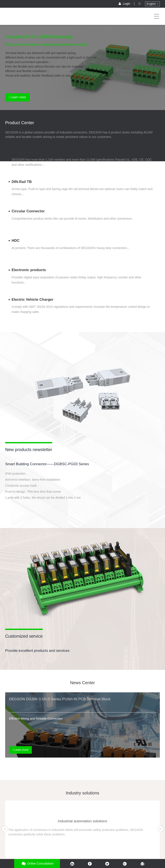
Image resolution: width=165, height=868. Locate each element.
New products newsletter (29, 450)
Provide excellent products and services (37, 651)
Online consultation (37, 864)
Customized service (24, 636)
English (152, 4)
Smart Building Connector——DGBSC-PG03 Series (47, 464)
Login (125, 4)
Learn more (17, 97)
